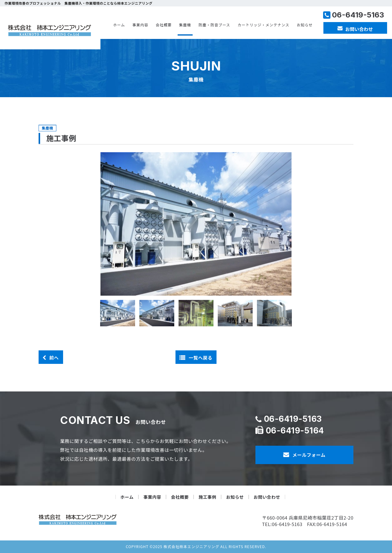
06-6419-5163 (293, 419)
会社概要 (164, 25)
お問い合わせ (267, 497)
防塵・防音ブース (214, 25)
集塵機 (185, 25)
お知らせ (305, 25)
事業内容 (140, 25)
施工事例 (207, 497)
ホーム (119, 25)
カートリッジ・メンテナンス (264, 25)
